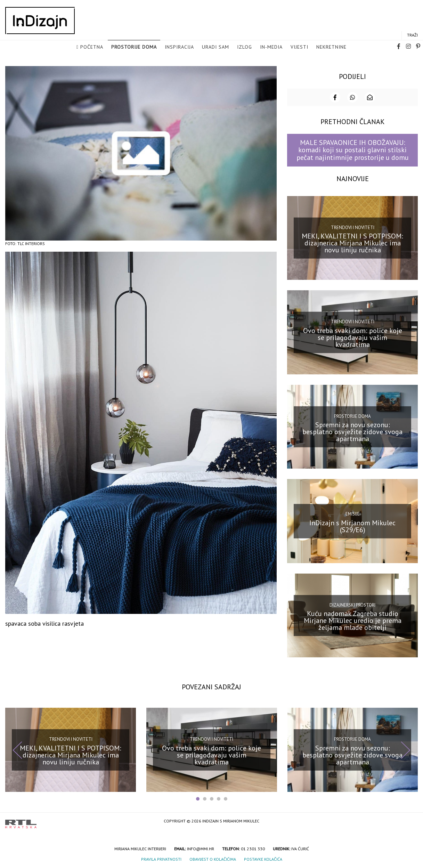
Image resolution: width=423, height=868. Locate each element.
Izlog (245, 47)
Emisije (353, 513)
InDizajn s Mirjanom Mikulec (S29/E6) (352, 525)
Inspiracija (179, 47)
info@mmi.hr (201, 848)
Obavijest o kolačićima (213, 858)
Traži (412, 35)
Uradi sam (215, 47)
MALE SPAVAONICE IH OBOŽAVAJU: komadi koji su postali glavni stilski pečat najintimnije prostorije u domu (353, 149)
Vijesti (299, 47)
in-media (271, 47)
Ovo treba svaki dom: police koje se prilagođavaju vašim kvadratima (353, 336)
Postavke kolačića (263, 858)
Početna (92, 47)
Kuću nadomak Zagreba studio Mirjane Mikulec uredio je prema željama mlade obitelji (353, 620)
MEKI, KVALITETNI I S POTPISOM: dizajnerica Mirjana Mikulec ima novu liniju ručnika (352, 242)
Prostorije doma (134, 47)
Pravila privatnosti (161, 858)
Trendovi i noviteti (353, 226)
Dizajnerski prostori (352, 604)
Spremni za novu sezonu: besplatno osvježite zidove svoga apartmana (352, 431)
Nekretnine (331, 47)
